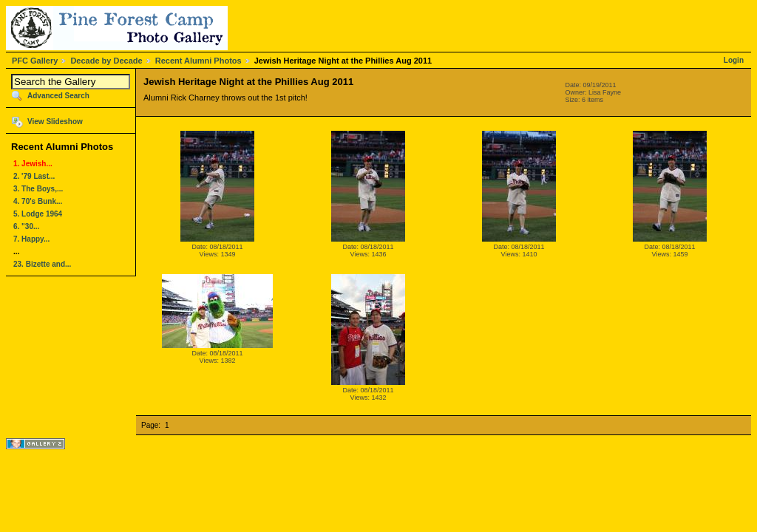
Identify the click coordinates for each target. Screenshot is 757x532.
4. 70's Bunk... (38, 201)
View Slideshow (55, 122)
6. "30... (26, 226)
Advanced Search (58, 96)
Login (734, 60)
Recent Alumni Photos (198, 61)
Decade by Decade (106, 61)
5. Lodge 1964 (38, 214)
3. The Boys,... (38, 189)
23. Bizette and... (42, 264)
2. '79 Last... (34, 176)
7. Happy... (31, 239)
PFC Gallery (35, 61)
